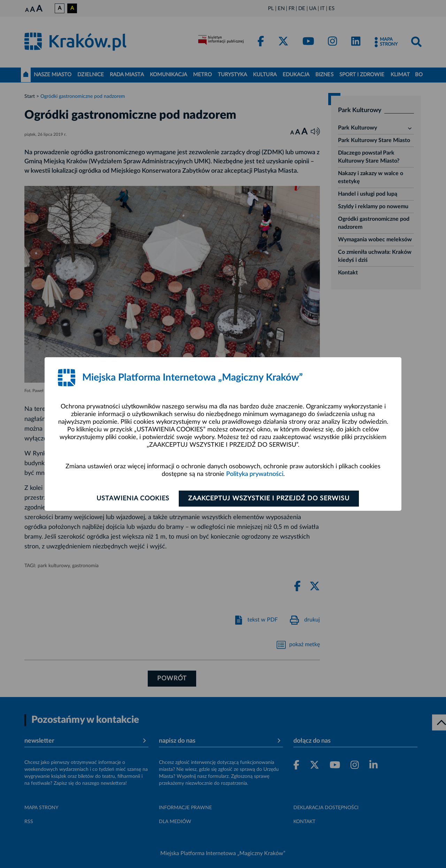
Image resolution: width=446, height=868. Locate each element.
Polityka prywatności (255, 474)
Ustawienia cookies (133, 499)
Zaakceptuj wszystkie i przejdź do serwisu (269, 499)
